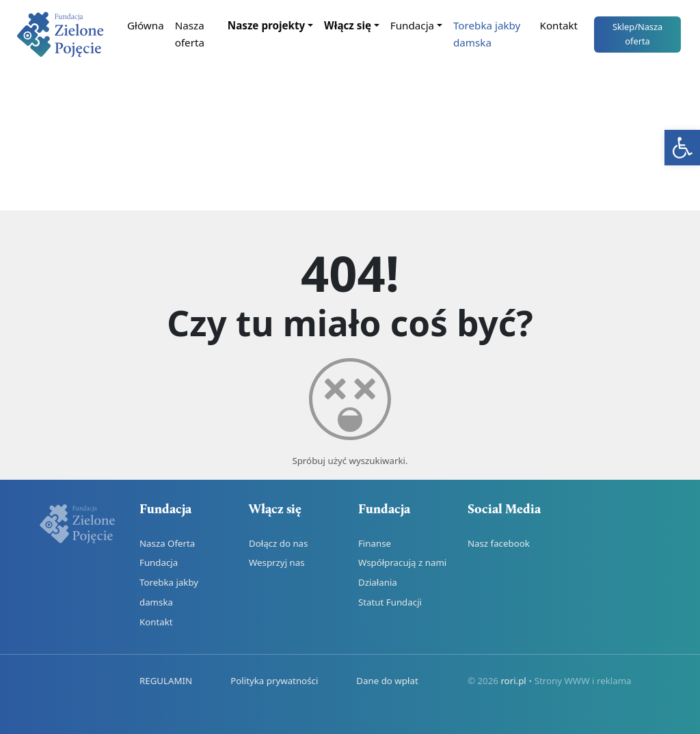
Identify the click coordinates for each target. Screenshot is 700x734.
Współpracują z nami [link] (402, 562)
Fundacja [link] (412, 25)
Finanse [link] (375, 543)
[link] (682, 148)
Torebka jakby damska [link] (487, 34)
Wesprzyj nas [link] (277, 562)
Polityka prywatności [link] (274, 681)
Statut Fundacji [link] (390, 602)
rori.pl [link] (513, 681)
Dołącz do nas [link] (278, 543)
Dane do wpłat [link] (387, 681)
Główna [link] (146, 25)
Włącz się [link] (348, 25)
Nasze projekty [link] (266, 25)
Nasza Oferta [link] (167, 543)
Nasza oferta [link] (190, 34)
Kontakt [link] (559, 25)
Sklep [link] (637, 34)
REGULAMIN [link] (166, 681)
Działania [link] (378, 582)
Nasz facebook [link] (499, 543)
